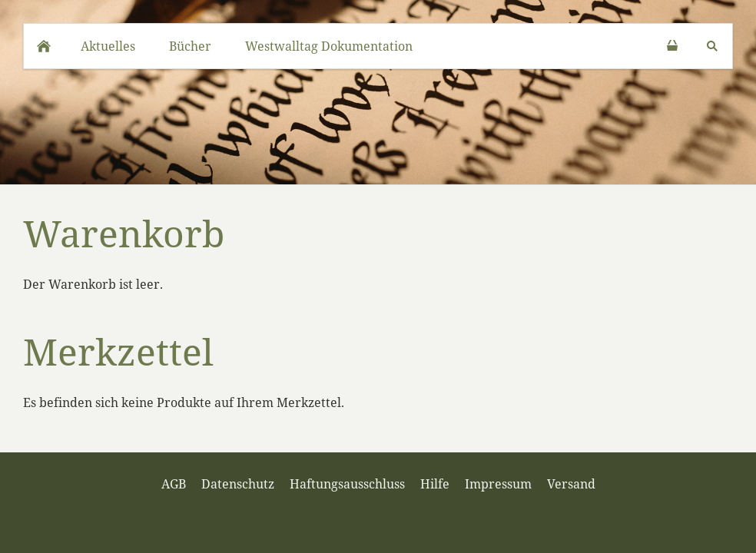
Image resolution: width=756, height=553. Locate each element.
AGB (174, 484)
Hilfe (435, 484)
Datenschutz (238, 484)
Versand (571, 484)
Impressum (498, 484)
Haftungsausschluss (347, 484)
